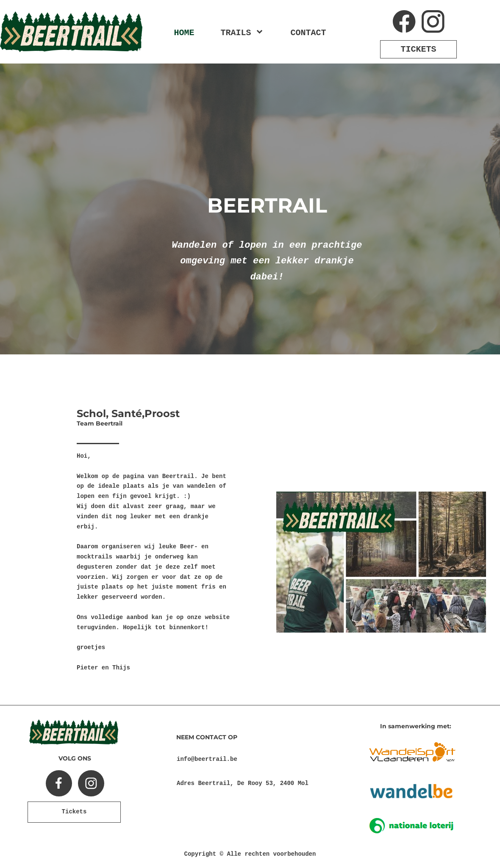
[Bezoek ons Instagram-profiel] (433, 22)
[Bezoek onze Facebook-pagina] (404, 22)
